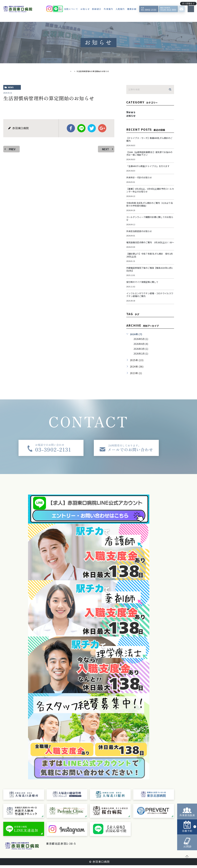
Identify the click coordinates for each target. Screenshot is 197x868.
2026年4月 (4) (142, 347)
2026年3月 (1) (142, 351)
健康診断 (132, 9)
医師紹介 (97, 9)
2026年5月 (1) (142, 342)
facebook (71, 128)
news (11, 87)
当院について (71, 9)
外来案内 (108, 9)
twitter (92, 128)
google (102, 128)
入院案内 (120, 9)
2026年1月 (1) (142, 356)
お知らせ (85, 9)
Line (81, 128)
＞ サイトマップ (57, 851)
